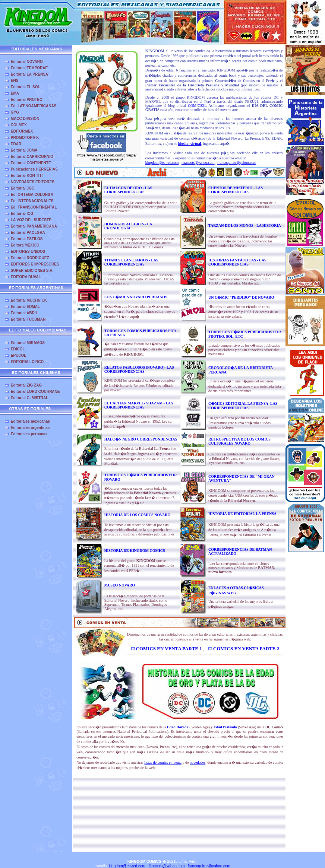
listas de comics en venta (163, 762)
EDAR (16, 144)
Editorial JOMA (24, 150)
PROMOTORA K (25, 138)
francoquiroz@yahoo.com (237, 163)
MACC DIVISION (25, 119)
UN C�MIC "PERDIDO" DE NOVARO (241, 297)
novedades (198, 762)
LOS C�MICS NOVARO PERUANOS (136, 297)
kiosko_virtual (190, 144)
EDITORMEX (22, 131)
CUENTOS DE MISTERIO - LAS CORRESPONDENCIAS (236, 190)
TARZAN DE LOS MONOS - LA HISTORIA (245, 225)
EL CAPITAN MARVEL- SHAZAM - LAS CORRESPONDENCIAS (139, 405)
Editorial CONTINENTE (31, 163)
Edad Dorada (178, 727)
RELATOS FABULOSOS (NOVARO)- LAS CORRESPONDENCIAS (139, 369)
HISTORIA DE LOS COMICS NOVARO (137, 515)
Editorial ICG (22, 214)
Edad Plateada (225, 727)
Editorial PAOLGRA (28, 233)
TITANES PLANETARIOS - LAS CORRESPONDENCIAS (131, 262)
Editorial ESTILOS (27, 239)
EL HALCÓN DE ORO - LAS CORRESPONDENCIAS (128, 190)
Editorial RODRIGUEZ (30, 258)
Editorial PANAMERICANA (34, 226)
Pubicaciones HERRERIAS (34, 169)
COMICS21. (197, 106)
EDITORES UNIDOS (28, 252)
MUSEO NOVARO (120, 585)
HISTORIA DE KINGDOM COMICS (135, 551)
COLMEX (19, 125)
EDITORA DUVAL (26, 277)
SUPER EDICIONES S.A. (32, 271)
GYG (15, 112)
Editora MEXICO (25, 245)
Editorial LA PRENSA (29, 74)
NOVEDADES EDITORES (33, 182)
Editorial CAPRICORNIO (32, 157)
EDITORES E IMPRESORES (35, 264)
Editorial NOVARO (27, 62)
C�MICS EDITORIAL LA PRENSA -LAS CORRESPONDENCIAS (243, 406)
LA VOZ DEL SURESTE (31, 220)
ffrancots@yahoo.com (198, 163)
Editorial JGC (23, 188)
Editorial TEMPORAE (29, 68)
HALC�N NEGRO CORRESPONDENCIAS (141, 439)
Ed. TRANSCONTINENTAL (34, 207)
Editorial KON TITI (27, 176)
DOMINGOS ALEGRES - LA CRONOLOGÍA (128, 226)
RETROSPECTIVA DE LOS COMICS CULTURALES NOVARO (239, 441)
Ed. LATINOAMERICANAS (34, 106)
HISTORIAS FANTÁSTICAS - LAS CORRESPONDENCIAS (237, 262)
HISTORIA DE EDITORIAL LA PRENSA (242, 514)
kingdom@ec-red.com (162, 163)
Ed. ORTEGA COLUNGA (32, 195)
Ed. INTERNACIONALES (32, 201)
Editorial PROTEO (27, 100)
